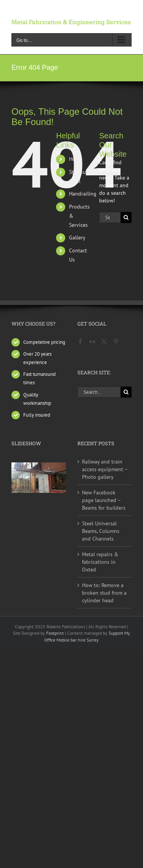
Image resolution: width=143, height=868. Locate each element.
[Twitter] (104, 342)
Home (76, 159)
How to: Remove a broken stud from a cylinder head (104, 593)
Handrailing (83, 194)
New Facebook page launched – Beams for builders (104, 500)
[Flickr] (92, 342)
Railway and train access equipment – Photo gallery (105, 469)
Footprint (55, 633)
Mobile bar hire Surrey (78, 640)
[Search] (126, 217)
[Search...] (110, 217)
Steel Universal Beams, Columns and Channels (101, 531)
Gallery (77, 237)
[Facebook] (80, 342)
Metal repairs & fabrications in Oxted (100, 562)
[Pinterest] (116, 342)
